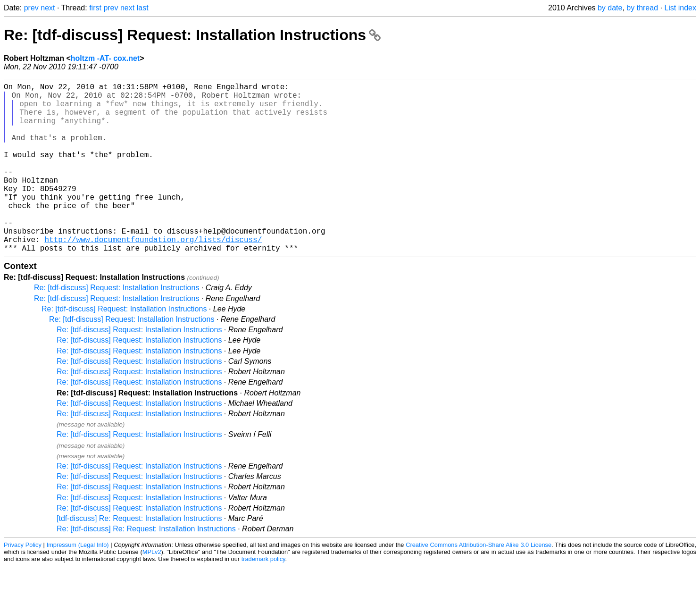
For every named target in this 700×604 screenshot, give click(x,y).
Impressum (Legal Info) (78, 583)
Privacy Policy (23, 583)
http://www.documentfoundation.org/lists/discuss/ (153, 275)
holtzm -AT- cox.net (105, 58)
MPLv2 (152, 590)
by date (610, 8)
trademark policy (263, 597)
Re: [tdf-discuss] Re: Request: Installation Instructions (146, 566)
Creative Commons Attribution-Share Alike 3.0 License (479, 583)
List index (680, 8)
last (143, 8)
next (48, 8)
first (95, 8)
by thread (642, 8)
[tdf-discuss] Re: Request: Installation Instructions (139, 556)
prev (31, 8)
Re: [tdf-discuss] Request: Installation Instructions (192, 35)
